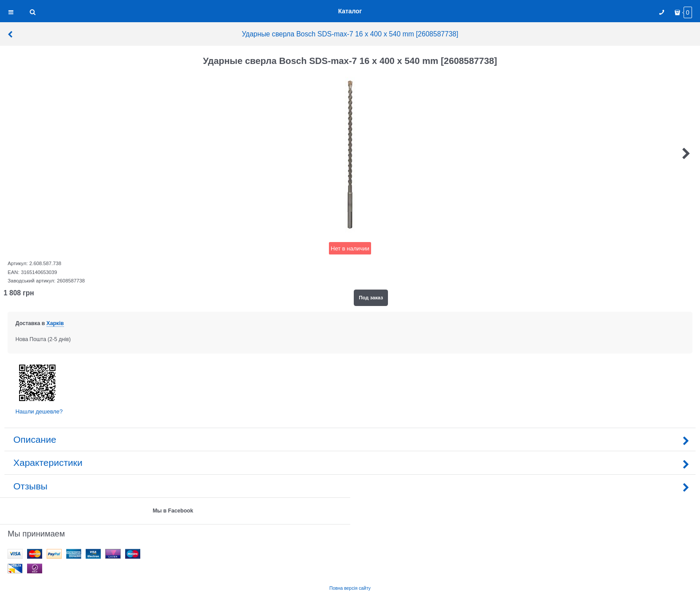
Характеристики (350, 463)
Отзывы (350, 486)
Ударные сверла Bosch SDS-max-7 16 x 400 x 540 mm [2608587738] (232, 34)
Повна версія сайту (350, 588)
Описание (350, 439)
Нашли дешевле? (39, 411)
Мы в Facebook (173, 511)
